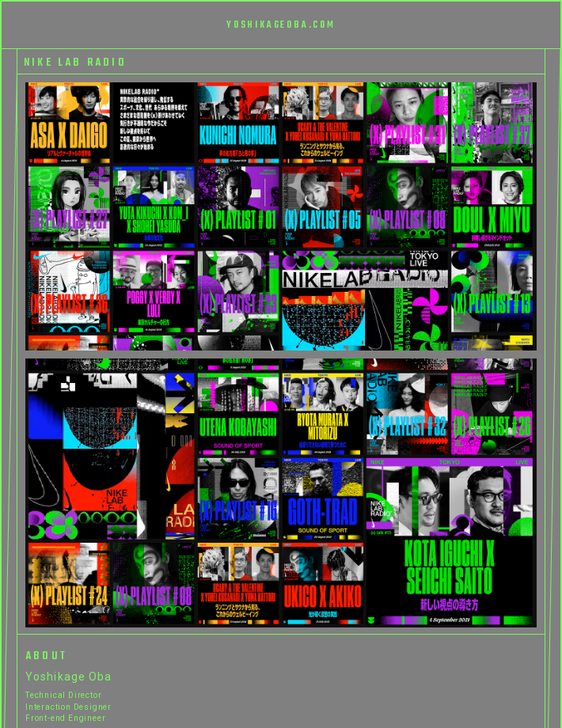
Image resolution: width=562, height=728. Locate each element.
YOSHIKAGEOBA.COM (281, 25)
